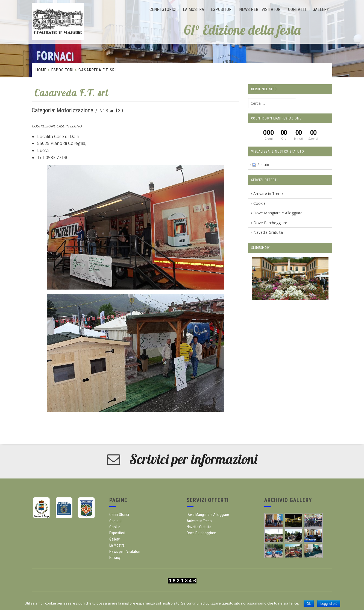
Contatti (297, 9)
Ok (309, 604)
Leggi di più (329, 604)
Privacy (115, 558)
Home (41, 70)
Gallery (321, 9)
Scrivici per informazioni (193, 459)
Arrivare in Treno (268, 193)
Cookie (259, 203)
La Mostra (193, 9)
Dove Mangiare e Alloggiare (278, 213)
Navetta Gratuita (268, 232)
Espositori (222, 9)
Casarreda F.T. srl (98, 70)
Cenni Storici (163, 9)
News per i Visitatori (260, 9)
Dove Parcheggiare (270, 223)
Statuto (263, 165)
